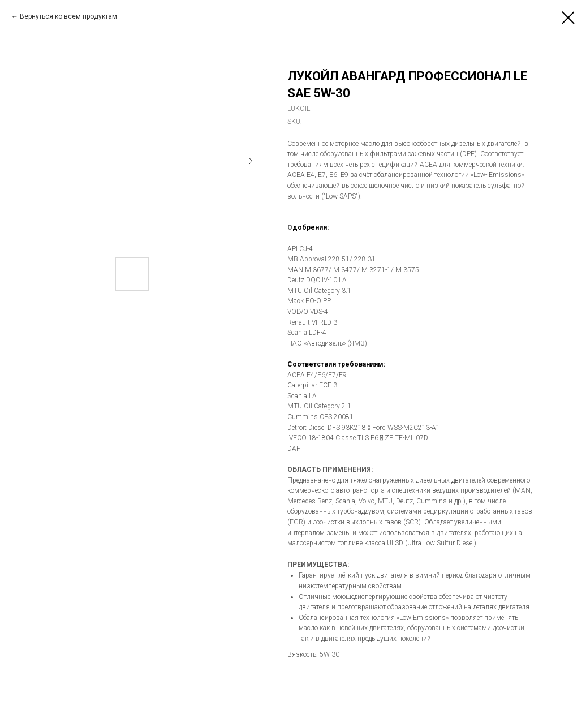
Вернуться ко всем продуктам (68, 16)
